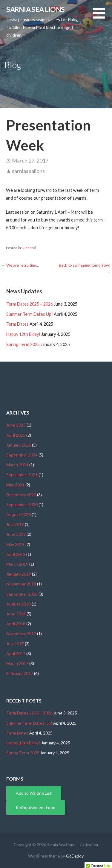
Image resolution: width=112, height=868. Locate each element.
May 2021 (15, 485)
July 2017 (15, 644)
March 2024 (17, 465)
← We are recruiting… (20, 265)
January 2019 (19, 574)
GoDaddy (75, 856)
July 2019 (15, 524)
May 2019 (15, 544)
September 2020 (22, 504)
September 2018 (22, 594)
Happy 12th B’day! (23, 334)
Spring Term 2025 (23, 344)
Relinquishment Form (36, 807)
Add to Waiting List (34, 793)
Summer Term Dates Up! (30, 314)
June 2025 (16, 425)
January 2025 (19, 445)
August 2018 (19, 604)
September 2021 (22, 475)
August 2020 (19, 514)
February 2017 (20, 673)
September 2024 (22, 455)
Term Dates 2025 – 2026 (30, 304)
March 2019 (17, 564)
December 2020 (21, 495)
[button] (102, 17)
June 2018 (16, 614)
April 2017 (16, 654)
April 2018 (16, 624)
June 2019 (16, 534)
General (29, 248)
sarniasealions (28, 171)
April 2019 (16, 554)
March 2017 (17, 663)
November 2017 (21, 633)
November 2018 (21, 584)
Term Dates (17, 324)
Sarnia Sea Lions (35, 9)
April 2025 (16, 435)
